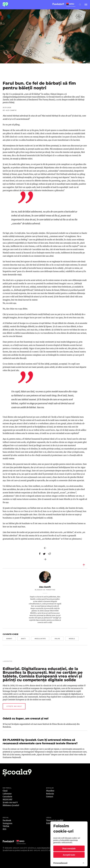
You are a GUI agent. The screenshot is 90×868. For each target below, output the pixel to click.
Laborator (7, 794)
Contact (50, 797)
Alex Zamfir (45, 587)
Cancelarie (7, 797)
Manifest (50, 791)
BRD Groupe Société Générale (23, 848)
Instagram (7, 823)
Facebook (7, 820)
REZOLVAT (7, 799)
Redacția (50, 794)
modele (72, 639)
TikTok (6, 826)
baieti (23, 639)
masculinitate (40, 639)
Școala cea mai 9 (10, 802)
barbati (9, 639)
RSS (5, 829)
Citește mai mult (14, 706)
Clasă (5, 791)
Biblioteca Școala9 (11, 805)
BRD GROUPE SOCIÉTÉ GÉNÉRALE (43, 850)
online (57, 639)
